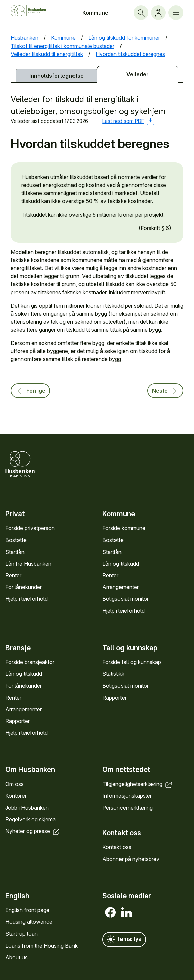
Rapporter (17, 721)
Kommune (95, 13)
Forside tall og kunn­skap (132, 662)
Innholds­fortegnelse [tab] (56, 76)
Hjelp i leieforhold (27, 599)
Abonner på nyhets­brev (131, 859)
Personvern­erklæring (128, 807)
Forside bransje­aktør (30, 662)
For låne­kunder (23, 587)
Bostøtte (16, 540)
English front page (27, 910)
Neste (165, 391)
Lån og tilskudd (121, 563)
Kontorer (16, 796)
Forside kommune (124, 528)
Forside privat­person (30, 528)
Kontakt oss (117, 847)
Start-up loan (21, 934)
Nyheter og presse (33, 831)
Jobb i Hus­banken (27, 807)
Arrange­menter (120, 587)
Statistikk (113, 674)
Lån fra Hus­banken (28, 563)
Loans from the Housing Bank (41, 946)
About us (16, 957)
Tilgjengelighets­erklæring (138, 784)
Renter (13, 575)
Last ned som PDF (128, 121)
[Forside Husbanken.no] (34, 11)
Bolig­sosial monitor (126, 599)
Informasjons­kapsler (127, 796)
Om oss (15, 784)
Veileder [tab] (137, 74)
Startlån (15, 552)
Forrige (30, 391)
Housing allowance (29, 922)
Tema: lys (124, 940)
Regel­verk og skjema (31, 819)
